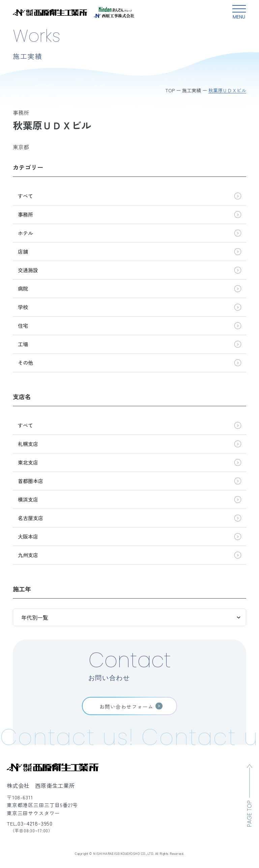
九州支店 (28, 555)
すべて (25, 196)
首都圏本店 (31, 481)
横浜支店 (28, 499)
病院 (23, 288)
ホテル (25, 233)
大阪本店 (28, 536)
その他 (25, 363)
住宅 (23, 326)
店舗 (23, 251)
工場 (23, 344)
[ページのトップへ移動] (250, 795)
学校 (23, 307)
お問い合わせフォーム (126, 706)
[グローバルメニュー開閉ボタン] (239, 12)
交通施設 (28, 270)
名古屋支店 (31, 518)
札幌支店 (28, 444)
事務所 (25, 214)
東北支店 (28, 462)
